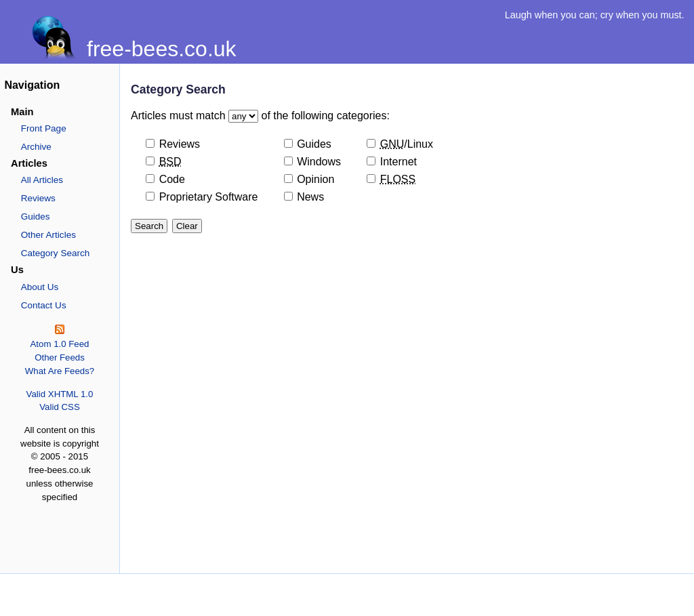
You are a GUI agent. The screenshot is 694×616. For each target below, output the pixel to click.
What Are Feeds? (60, 371)
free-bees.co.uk (162, 49)
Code (172, 179)
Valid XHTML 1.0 (60, 394)
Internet (399, 162)
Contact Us (44, 305)
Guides (36, 217)
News (310, 197)
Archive (36, 147)
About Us (40, 287)
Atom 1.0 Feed (59, 344)
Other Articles (48, 235)
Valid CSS (59, 407)
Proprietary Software (209, 197)
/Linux (407, 144)
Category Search (56, 253)
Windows (319, 162)
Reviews (38, 198)
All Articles (42, 180)
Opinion (315, 179)
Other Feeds (60, 357)
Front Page (44, 128)
